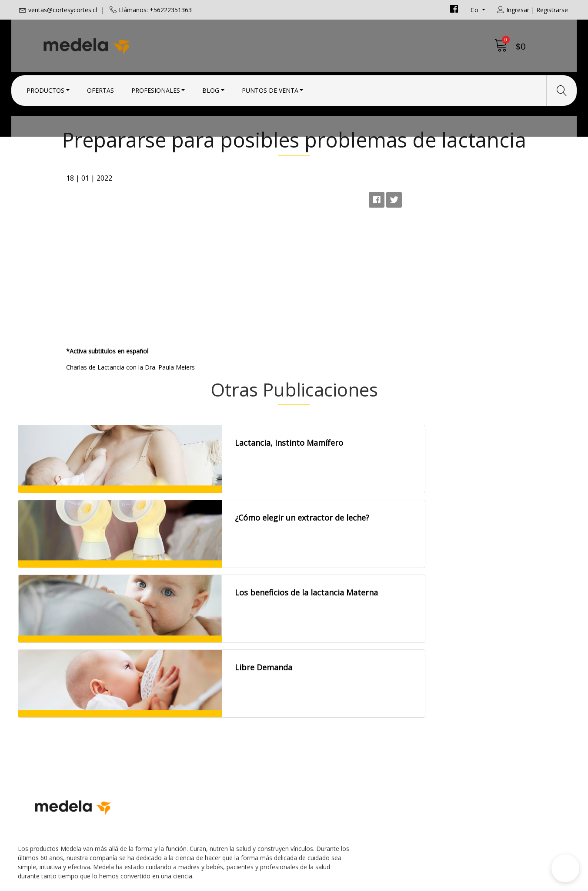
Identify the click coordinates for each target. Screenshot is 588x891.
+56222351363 (183, 740)
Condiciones (320, 717)
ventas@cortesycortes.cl (63, 10)
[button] (565, 868)
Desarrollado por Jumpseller (370, 882)
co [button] (475, 10)
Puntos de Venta (270, 88)
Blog (211, 88)
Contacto (315, 706)
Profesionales (156, 88)
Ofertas (100, 88)
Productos (45, 88)
